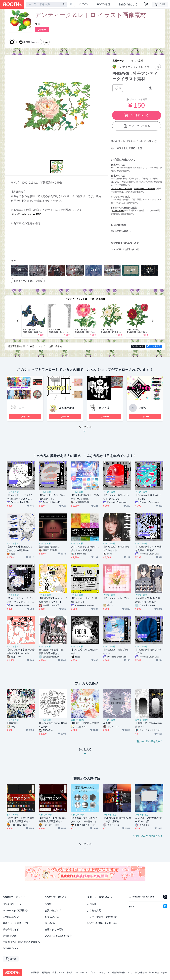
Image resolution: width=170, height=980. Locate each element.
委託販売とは (10, 936)
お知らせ (92, 904)
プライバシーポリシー (100, 973)
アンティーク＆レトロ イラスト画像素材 (85, 299)
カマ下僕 (104, 408)
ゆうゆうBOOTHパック (145, 189)
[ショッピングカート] (146, 4)
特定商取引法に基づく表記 (125, 243)
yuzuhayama (66, 408)
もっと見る (85, 430)
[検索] (64, 4)
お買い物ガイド (53, 910)
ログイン (84, 4)
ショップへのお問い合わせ (125, 249)
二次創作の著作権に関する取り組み (21, 942)
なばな (142, 408)
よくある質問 (94, 910)
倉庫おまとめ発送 (54, 929)
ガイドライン (81, 973)
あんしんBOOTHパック (122, 189)
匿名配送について (12, 917)
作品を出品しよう (128, 4)
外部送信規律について (122, 973)
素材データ (118, 61)
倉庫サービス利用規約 (62, 973)
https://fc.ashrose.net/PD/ (26, 214)
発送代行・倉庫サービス (15, 923)
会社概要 (35, 973)
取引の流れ (120, 225)
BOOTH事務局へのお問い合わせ (104, 923)
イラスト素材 (136, 61)
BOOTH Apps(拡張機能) (15, 910)
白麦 (22, 408)
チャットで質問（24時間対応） (103, 917)
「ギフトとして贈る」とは (128, 148)
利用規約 (46, 973)
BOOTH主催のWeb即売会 (58, 936)
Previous (18, 321)
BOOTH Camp (10, 948)
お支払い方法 (121, 231)
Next (153, 321)
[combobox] (47, 4)
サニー (39, 24)
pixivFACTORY (118, 211)
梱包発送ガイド (11, 929)
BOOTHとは (104, 4)
